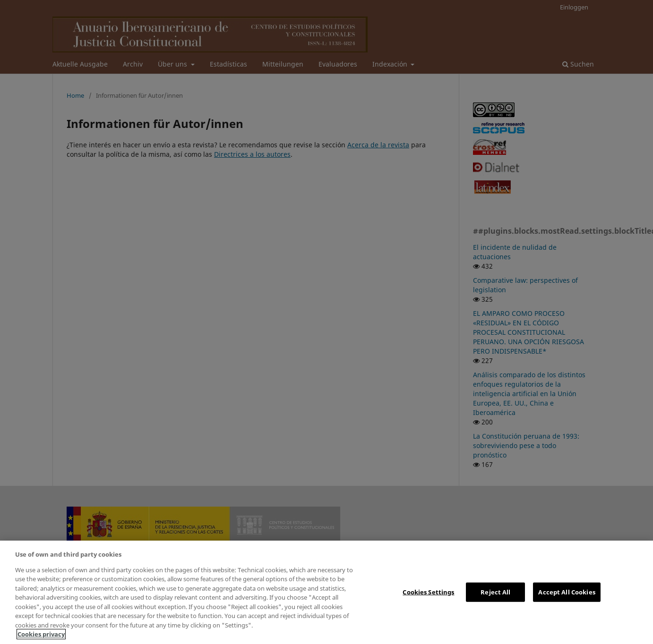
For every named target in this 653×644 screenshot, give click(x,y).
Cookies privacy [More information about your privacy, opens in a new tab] (41, 634)
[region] (326, 592)
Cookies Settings (428, 592)
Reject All (495, 592)
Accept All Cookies (567, 592)
